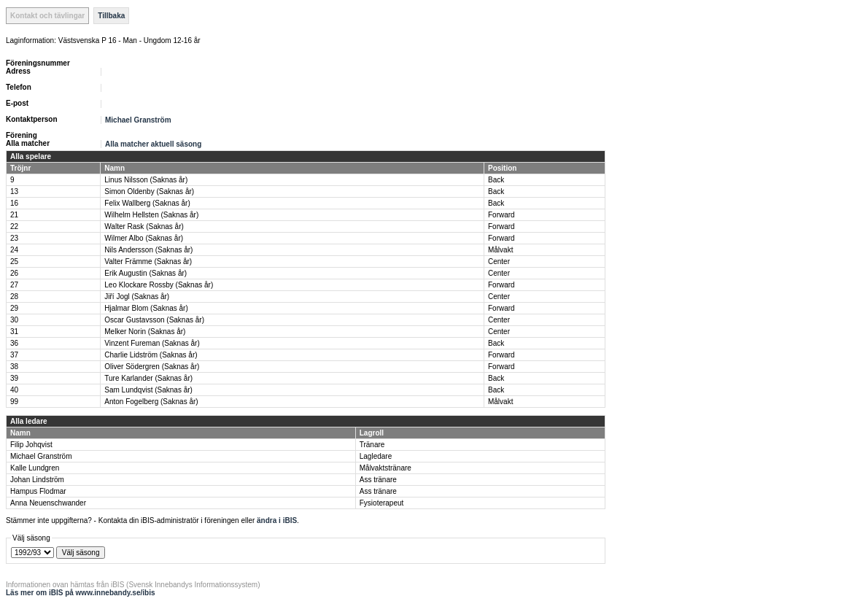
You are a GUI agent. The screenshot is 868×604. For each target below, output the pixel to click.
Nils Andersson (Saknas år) (148, 250)
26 (14, 273)
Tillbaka (111, 16)
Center (499, 262)
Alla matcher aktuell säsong (153, 144)
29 (14, 308)
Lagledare (376, 456)
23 (14, 238)
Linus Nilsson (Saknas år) (146, 180)
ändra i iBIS (277, 520)
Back (496, 180)
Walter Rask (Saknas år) (144, 226)
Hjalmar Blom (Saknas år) (146, 308)
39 (14, 378)
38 (14, 367)
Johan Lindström (37, 480)
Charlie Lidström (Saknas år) (151, 355)
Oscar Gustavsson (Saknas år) (154, 320)
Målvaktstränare (385, 468)
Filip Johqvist (31, 445)
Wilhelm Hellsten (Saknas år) (151, 215)
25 (14, 262)
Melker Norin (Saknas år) (145, 332)
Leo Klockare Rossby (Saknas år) (159, 285)
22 (14, 226)
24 (14, 250)
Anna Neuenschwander (48, 503)
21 (14, 215)
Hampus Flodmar (38, 491)
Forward (501, 215)
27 (14, 285)
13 (14, 191)
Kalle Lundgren (35, 468)
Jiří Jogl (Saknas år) (137, 297)
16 (14, 203)
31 (14, 332)
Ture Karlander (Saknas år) (148, 378)
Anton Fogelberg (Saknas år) (151, 402)
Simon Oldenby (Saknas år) (149, 191)
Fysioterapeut (382, 503)
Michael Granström (138, 120)
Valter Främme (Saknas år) (148, 262)
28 (14, 297)
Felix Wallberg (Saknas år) (147, 203)
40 (14, 390)
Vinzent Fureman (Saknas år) (152, 343)
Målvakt (500, 250)
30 (14, 320)
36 (14, 343)
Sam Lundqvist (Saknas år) (148, 390)
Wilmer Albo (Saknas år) (144, 238)
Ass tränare (378, 480)
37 (14, 355)
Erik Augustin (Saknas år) (146, 273)
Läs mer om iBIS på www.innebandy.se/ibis (81, 593)
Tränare (372, 445)
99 (14, 402)
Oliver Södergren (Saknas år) (152, 367)
